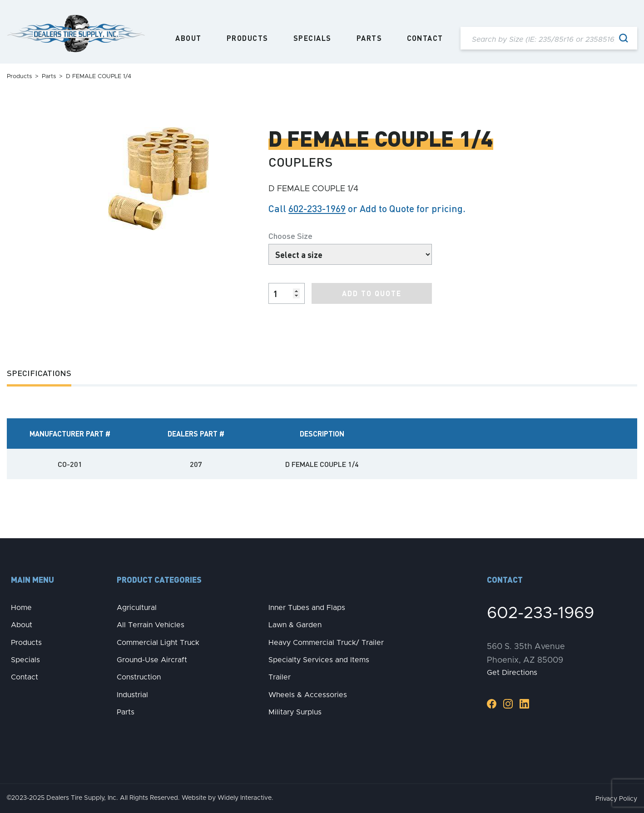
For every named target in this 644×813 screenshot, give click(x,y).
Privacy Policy (616, 799)
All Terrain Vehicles (151, 625)
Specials (312, 38)
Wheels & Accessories (308, 695)
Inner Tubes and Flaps (307, 608)
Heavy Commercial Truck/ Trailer (326, 643)
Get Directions (512, 673)
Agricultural (137, 608)
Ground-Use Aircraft (152, 660)
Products (248, 38)
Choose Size (290, 235)
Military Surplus (295, 712)
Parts (369, 38)
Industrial (132, 695)
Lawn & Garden (295, 625)
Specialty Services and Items (319, 660)
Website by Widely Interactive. (228, 798)
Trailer (280, 677)
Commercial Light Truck (158, 643)
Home (21, 608)
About (188, 38)
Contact (425, 38)
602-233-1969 (317, 208)
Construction (139, 677)
